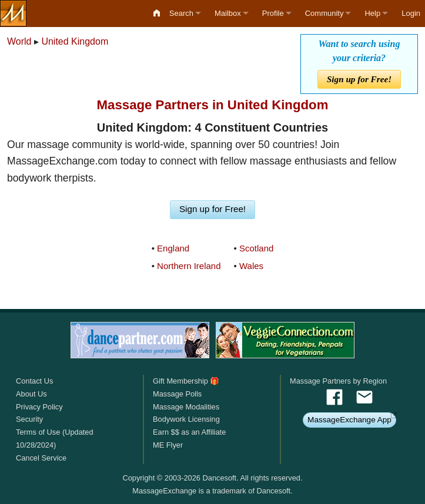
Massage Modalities (186, 407)
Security (29, 419)
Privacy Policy (39, 407)
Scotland (256, 248)
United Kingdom (75, 41)
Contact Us (34, 381)
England (173, 248)
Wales (251, 266)
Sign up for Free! (359, 79)
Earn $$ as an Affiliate (189, 432)
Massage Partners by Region (338, 381)
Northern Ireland (189, 266)
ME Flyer (168, 445)
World (19, 41)
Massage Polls (177, 394)
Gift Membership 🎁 (186, 381)
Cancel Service (41, 458)
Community (324, 13)
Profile (273, 13)
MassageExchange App (349, 420)
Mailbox (228, 13)
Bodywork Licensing (186, 419)
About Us (31, 394)
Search (181, 13)
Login (411, 13)
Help (372, 13)
